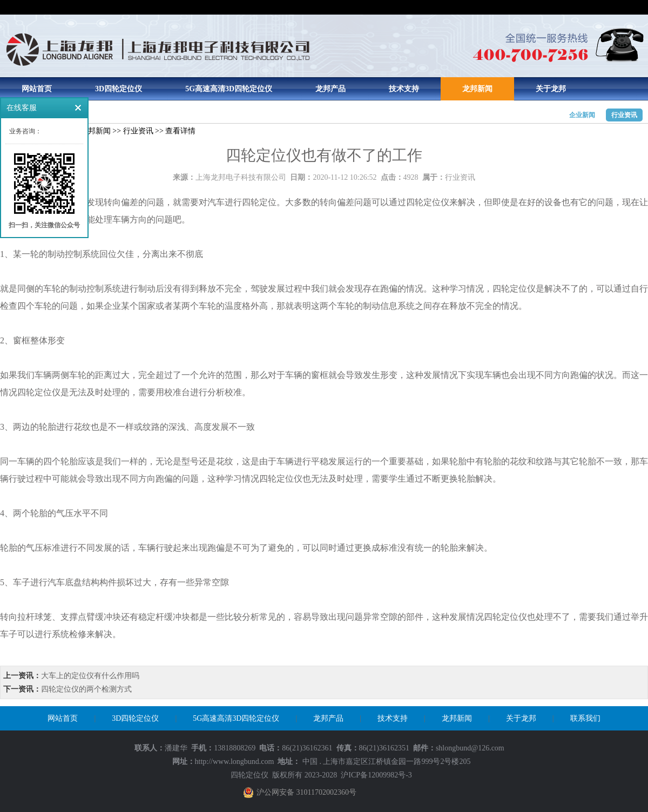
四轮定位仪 (249, 775)
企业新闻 (582, 115)
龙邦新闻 (477, 89)
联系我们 (585, 718)
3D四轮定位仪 (119, 89)
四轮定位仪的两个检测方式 (86, 689)
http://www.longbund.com (235, 762)
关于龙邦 (551, 89)
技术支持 (404, 89)
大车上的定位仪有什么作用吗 (90, 676)
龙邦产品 (330, 89)
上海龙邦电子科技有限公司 (241, 177)
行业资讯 (624, 115)
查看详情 (180, 131)
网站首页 (37, 89)
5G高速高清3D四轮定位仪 (229, 89)
